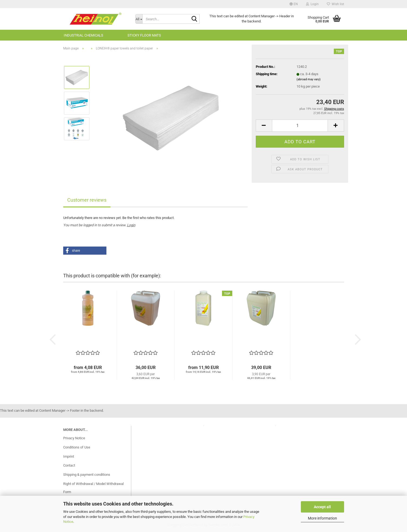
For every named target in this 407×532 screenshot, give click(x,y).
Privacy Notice (74, 438)
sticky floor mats (144, 35)
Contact (69, 465)
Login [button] (312, 4)
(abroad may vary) (309, 79)
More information (322, 518)
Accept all (322, 507)
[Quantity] (300, 126)
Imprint (69, 456)
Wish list (335, 4)
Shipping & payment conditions (87, 475)
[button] (294, 4)
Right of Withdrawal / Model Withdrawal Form (93, 488)
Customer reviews (87, 200)
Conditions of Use (77, 447)
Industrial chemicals (83, 35)
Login (131, 225)
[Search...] (139, 19)
